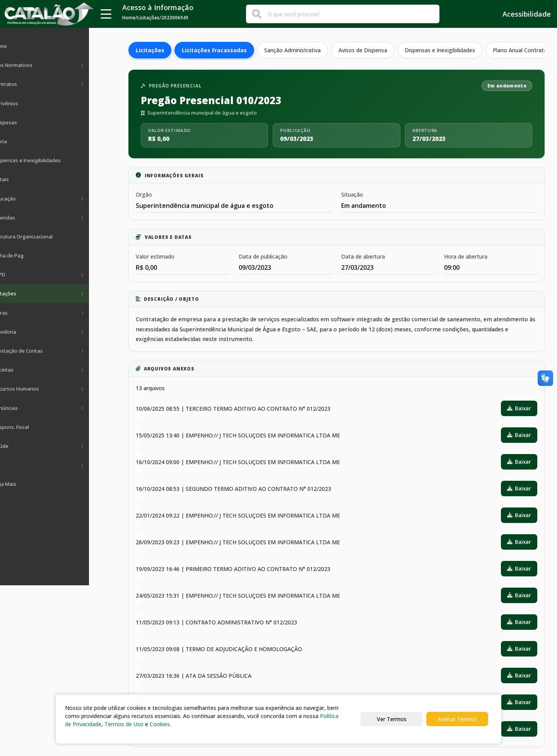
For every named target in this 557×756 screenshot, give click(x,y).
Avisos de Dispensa (364, 50)
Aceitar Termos (457, 719)
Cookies (160, 724)
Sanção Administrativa (293, 50)
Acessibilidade (521, 14)
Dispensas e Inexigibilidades (441, 50)
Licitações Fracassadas (215, 50)
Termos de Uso (124, 724)
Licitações (150, 50)
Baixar (519, 408)
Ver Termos (392, 719)
